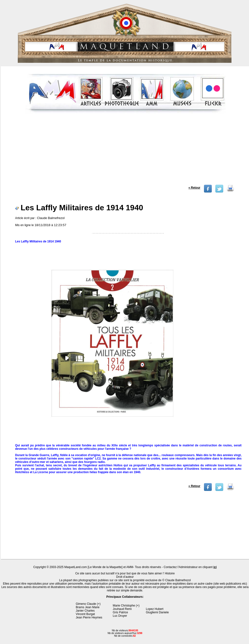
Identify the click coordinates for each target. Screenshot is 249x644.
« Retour (194, 188)
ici (215, 567)
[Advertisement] (125, 151)
